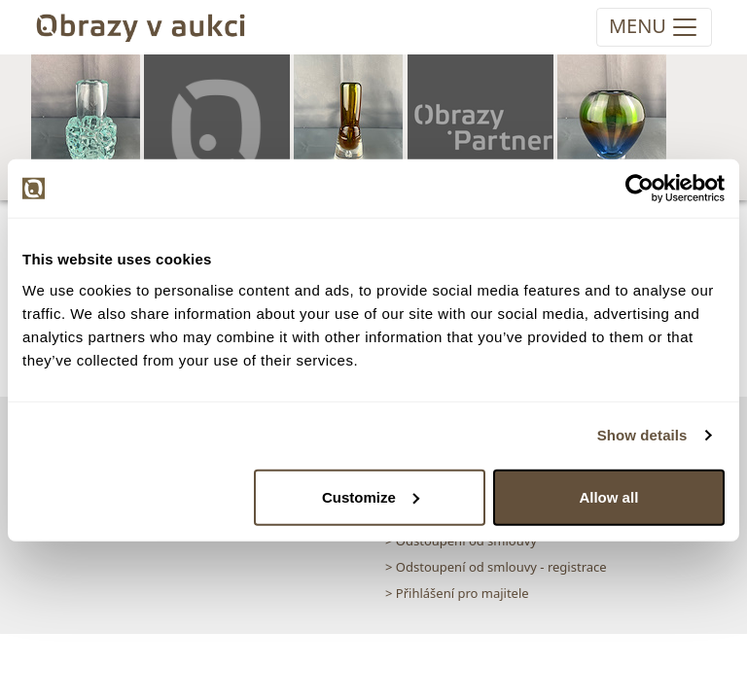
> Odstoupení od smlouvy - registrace (496, 567)
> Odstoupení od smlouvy (461, 541)
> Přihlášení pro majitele (457, 593)
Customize (371, 496)
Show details (642, 435)
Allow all (608, 496)
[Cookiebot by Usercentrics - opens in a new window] (640, 189)
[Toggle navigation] (654, 27)
